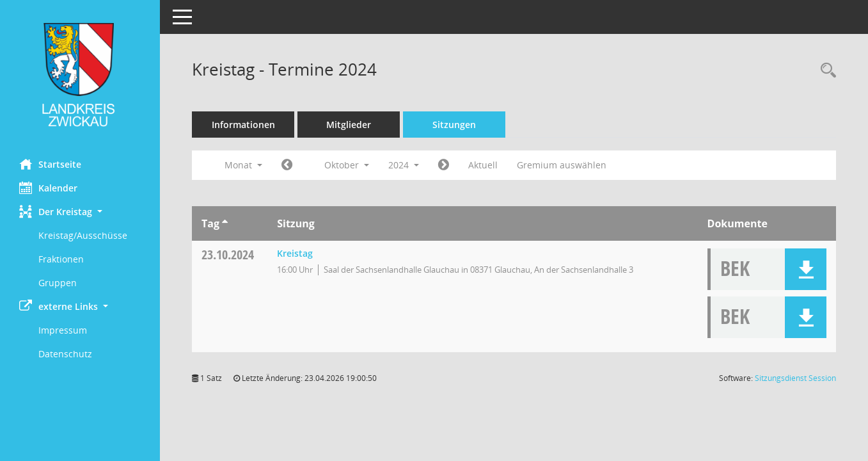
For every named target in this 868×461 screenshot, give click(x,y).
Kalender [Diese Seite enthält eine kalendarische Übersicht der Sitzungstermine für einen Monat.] (48, 188)
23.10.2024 (228, 255)
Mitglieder (349, 125)
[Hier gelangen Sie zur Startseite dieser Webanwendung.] (80, 75)
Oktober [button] (347, 165)
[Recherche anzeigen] (825, 71)
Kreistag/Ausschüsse (83, 235)
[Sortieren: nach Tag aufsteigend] (225, 223)
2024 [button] (404, 165)
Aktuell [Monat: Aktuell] (483, 165)
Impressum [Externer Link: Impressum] (63, 330)
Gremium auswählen (562, 165)
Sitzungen (454, 125)
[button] (80, 212)
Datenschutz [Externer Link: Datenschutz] (65, 354)
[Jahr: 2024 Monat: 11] (444, 165)
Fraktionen (61, 259)
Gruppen (58, 283)
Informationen (243, 125)
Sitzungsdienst (795, 378)
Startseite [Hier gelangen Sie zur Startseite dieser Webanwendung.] (50, 164)
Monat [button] (243, 165)
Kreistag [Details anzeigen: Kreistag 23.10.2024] (295, 253)
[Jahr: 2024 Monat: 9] (287, 165)
